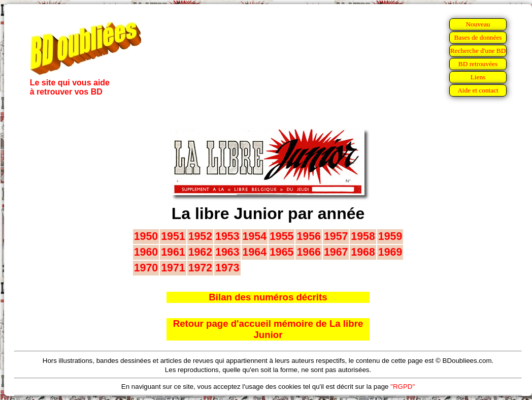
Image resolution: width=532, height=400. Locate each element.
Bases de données (478, 37)
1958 (363, 236)
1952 (200, 236)
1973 (227, 268)
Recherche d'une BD (478, 51)
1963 (227, 252)
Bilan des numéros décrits (268, 297)
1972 (200, 268)
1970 (146, 268)
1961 (173, 252)
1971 (173, 268)
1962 (200, 252)
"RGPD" (403, 387)
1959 (390, 236)
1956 (308, 236)
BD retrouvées (478, 64)
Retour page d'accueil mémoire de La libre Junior (268, 329)
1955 (281, 236)
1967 (336, 252)
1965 (281, 252)
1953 (227, 236)
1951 (173, 236)
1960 (146, 252)
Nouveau (478, 24)
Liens (478, 77)
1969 (390, 252)
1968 (363, 252)
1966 (308, 252)
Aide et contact (478, 90)
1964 (255, 252)
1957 (336, 236)
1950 (146, 236)
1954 (255, 236)
